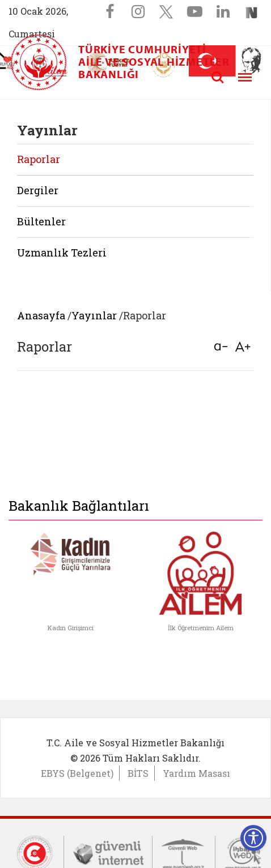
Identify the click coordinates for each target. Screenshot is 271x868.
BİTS (138, 773)
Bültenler (41, 221)
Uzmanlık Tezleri (62, 253)
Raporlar (39, 159)
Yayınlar (94, 315)
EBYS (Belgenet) (77, 773)
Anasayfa (41, 315)
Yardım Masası (196, 773)
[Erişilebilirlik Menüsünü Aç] (253, 838)
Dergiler (38, 190)
